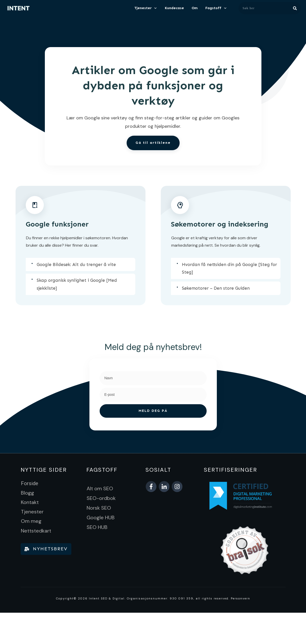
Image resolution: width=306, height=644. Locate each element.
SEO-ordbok (101, 498)
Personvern (241, 598)
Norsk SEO (99, 508)
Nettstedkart (36, 531)
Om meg (31, 521)
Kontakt (30, 502)
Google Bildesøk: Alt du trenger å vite (76, 264)
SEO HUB (97, 527)
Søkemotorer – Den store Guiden (216, 288)
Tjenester (32, 512)
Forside (30, 483)
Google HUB (101, 517)
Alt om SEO (100, 488)
